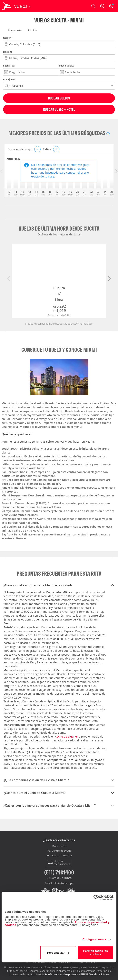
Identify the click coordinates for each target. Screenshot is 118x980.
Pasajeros (9, 79)
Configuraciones (94, 939)
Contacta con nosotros (59, 856)
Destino (8, 52)
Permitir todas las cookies (95, 952)
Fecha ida (9, 66)
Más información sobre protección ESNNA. (66, 974)
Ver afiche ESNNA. (99, 974)
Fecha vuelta (67, 66)
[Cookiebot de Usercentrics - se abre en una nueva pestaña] (96, 897)
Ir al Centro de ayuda (59, 851)
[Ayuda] (102, 6)
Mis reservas (59, 846)
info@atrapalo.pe (63, 883)
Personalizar (58, 953)
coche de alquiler (67, 736)
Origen (7, 38)
